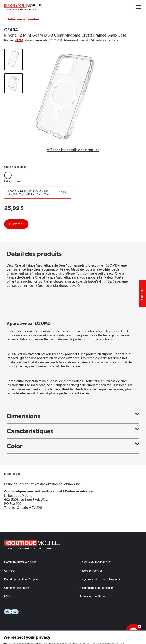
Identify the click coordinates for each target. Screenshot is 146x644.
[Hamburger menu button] (138, 7)
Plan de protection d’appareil (22, 579)
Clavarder (16, 224)
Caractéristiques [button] (73, 431)
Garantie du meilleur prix (95, 562)
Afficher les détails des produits (73, 150)
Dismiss (140, 627)
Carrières (10, 571)
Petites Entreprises (91, 571)
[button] (18, 474)
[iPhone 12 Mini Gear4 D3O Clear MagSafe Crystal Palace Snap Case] (38, 193)
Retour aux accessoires (23, 19)
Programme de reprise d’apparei (100, 579)
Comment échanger (17, 588)
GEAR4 (19, 40)
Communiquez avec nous (20, 562)
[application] (133, 631)
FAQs (8, 596)
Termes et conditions (93, 596)
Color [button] (73, 446)
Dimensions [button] (73, 416)
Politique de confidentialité (96, 588)
